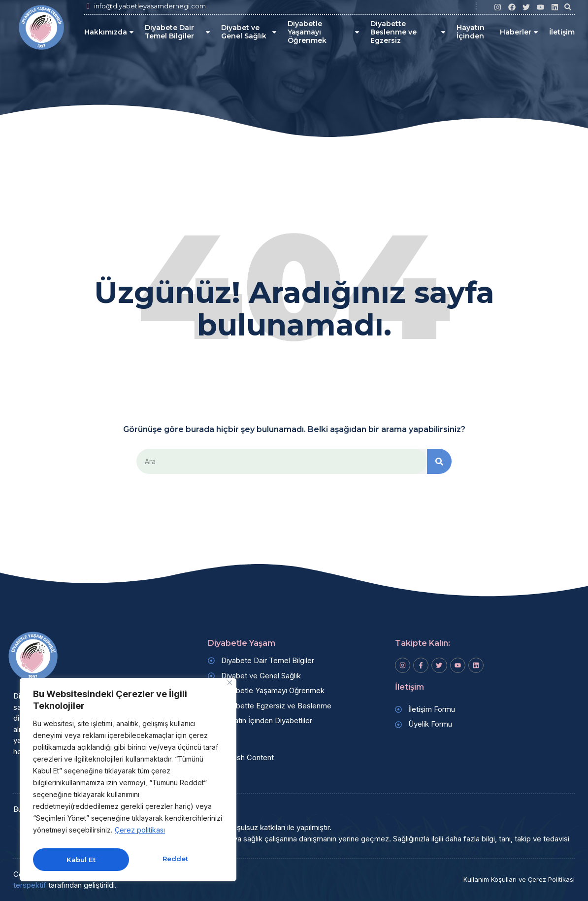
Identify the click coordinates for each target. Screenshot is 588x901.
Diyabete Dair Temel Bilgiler (178, 32)
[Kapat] (230, 686)
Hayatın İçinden (471, 32)
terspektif (30, 885)
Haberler (520, 32)
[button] (568, 7)
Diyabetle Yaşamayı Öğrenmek (324, 32)
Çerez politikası (140, 834)
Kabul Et (176, 859)
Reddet (79, 859)
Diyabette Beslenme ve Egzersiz (408, 32)
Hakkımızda (110, 32)
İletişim (562, 32)
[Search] (439, 462)
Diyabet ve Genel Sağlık (249, 32)
